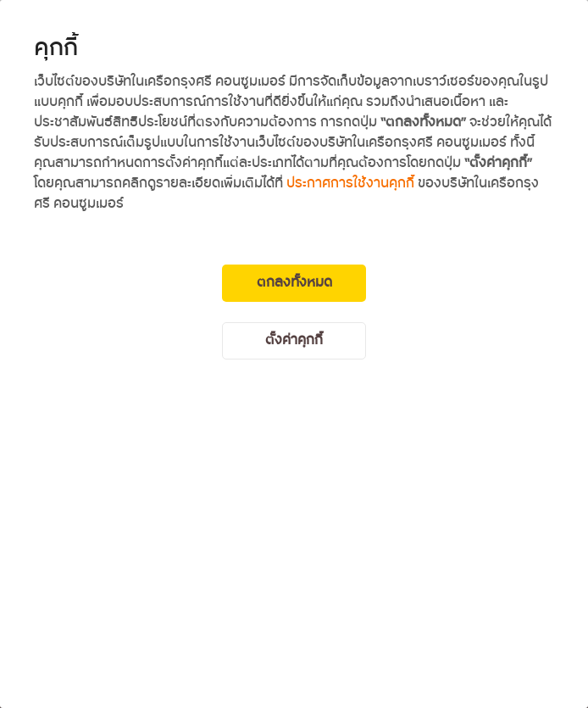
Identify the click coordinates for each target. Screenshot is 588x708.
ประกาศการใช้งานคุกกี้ (350, 184)
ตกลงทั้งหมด (294, 283)
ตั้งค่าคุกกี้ (294, 340)
